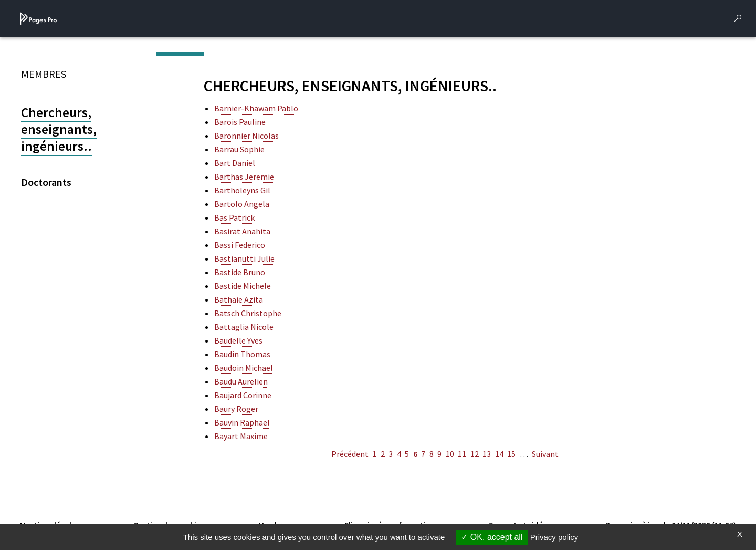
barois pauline (240, 122)
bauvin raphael (242, 422)
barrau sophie (239, 149)
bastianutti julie (244, 258)
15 (511, 454)
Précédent (350, 454)
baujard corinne (243, 395)
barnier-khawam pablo (256, 108)
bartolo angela (242, 204)
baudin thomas (242, 354)
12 (475, 454)
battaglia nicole (244, 327)
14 (499, 454)
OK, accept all (492, 537)
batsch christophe (248, 313)
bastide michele (243, 286)
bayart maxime (241, 436)
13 (487, 454)
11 (462, 454)
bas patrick (234, 217)
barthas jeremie (244, 177)
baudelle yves (238, 340)
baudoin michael (244, 368)
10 (450, 454)
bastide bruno (240, 272)
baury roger (236, 409)
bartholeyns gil (242, 190)
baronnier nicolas (246, 136)
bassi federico (240, 245)
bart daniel (235, 163)
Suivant (545, 454)
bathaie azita (239, 299)
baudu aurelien (241, 381)
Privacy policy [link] (554, 537)
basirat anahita (242, 231)
